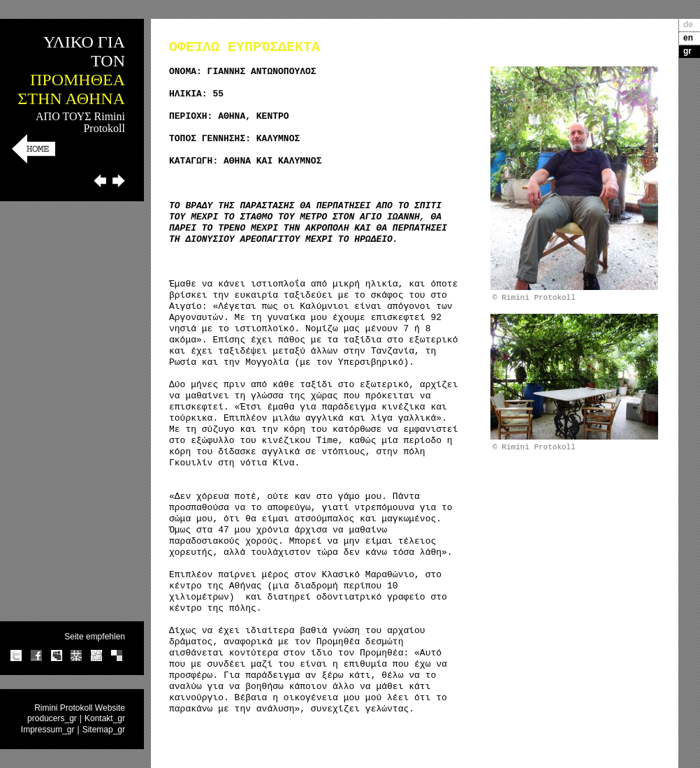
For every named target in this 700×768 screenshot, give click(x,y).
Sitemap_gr (104, 730)
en (688, 38)
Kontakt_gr (105, 718)
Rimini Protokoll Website (80, 708)
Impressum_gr (48, 730)
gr (687, 51)
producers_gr (52, 718)
